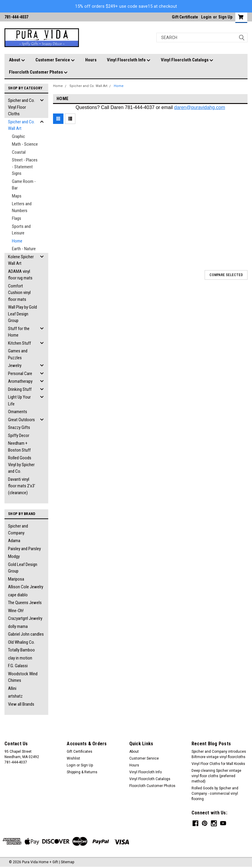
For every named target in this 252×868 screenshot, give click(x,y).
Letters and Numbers (22, 207)
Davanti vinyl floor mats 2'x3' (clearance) (22, 486)
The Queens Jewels (25, 603)
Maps (17, 196)
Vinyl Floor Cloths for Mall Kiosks (218, 764)
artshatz (15, 696)
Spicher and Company (18, 529)
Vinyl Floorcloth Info (129, 60)
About (17, 60)
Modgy (14, 556)
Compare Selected (226, 275)
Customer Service (55, 60)
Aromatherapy (20, 381)
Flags (17, 218)
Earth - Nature (24, 249)
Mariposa (16, 579)
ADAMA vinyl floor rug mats (20, 275)
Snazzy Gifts (19, 427)
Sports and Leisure (21, 230)
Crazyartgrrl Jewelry (25, 618)
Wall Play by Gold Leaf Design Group (22, 314)
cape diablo (18, 595)
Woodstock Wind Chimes (23, 677)
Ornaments (18, 412)
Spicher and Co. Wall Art (21, 125)
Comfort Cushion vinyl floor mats (19, 293)
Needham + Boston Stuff (19, 447)
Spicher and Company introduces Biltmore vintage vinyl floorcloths (219, 754)
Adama (14, 541)
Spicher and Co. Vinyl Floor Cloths (21, 107)
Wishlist (73, 758)
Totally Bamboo (21, 650)
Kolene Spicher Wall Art (21, 260)
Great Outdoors (21, 420)
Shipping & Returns (82, 772)
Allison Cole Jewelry (26, 587)
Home (17, 241)
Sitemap (67, 862)
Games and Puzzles (18, 354)
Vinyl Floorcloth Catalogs (187, 60)
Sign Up (225, 17)
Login (206, 17)
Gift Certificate (185, 17)
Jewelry (15, 365)
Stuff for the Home (19, 332)
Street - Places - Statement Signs (25, 167)
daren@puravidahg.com (200, 107)
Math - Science (25, 144)
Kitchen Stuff (20, 343)
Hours (91, 60)
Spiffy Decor (19, 435)
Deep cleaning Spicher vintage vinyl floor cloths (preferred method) (216, 776)
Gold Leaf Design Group (23, 568)
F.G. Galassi (18, 666)
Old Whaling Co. (21, 642)
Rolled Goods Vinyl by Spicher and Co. (21, 465)
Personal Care (20, 374)
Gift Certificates (80, 752)
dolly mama (18, 626)
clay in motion (20, 658)
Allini (12, 688)
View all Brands (21, 704)
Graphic (18, 136)
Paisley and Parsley (24, 549)
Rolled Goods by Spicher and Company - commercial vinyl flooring (215, 794)
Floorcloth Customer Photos (38, 72)
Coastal (19, 152)
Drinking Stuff (20, 389)
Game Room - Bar (24, 185)
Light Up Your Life (19, 400)
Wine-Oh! (16, 611)
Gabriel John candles (26, 634)
